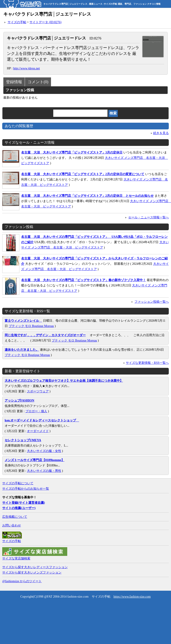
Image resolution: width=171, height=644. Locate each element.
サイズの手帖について (18, 483)
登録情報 (14, 82)
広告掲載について (15, 517)
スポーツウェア (38, 391)
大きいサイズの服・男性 (44, 471)
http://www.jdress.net (26, 68)
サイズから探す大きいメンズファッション (32, 573)
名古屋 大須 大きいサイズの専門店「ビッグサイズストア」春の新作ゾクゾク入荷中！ (83, 280)
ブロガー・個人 (36, 411)
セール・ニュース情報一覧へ (149, 217)
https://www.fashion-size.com (132, 597)
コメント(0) (38, 82)
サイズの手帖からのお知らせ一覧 (26, 489)
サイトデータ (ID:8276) (45, 22)
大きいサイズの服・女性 (44, 451)
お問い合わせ (12, 525)
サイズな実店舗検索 (16, 558)
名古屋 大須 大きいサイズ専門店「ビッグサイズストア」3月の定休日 (72, 152)
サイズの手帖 (17, 22)
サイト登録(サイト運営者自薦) (23, 503)
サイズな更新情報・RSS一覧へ (147, 363)
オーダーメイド (38, 431)
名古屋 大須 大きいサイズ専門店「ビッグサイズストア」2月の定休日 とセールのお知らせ (87, 196)
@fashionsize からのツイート (22, 581)
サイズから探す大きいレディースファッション (35, 567)
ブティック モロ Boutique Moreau (31, 326)
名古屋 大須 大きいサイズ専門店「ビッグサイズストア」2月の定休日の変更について (83, 174)
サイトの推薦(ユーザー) (19, 508)
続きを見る (161, 133)
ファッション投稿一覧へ (152, 302)
